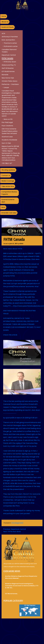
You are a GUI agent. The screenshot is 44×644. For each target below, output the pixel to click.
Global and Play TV (9, 65)
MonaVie (5, 75)
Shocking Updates (8, 170)
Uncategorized (17, 523)
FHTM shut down (10, 62)
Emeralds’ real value (9, 213)
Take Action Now (8, 186)
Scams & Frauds (8, 27)
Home (4, 16)
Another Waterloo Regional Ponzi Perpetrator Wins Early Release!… (21, 577)
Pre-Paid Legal (7, 122)
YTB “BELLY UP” (7, 163)
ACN (3, 33)
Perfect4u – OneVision (10, 84)
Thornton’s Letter (10, 43)
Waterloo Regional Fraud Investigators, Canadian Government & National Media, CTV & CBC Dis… (22, 586)
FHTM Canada (7, 58)
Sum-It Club (6, 143)
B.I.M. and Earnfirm (8, 40)
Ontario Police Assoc (10, 81)
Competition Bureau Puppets (9, 193)
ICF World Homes (8, 71)
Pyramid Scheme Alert (8, 201)
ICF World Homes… (12, 594)
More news (8, 249)
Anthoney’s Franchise (10, 37)
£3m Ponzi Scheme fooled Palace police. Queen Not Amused (10, 131)
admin (21, 244)
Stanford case (7, 137)
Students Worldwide (9, 140)
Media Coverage (8, 181)
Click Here (35, 259)
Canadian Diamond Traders (9, 51)
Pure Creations (7, 126)
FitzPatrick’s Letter (11, 46)
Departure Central (9, 55)
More (3, 207)
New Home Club (8, 78)
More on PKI (8, 119)
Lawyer (6, 87)
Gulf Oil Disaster (8, 68)
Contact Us (6, 175)
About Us (5, 22)
